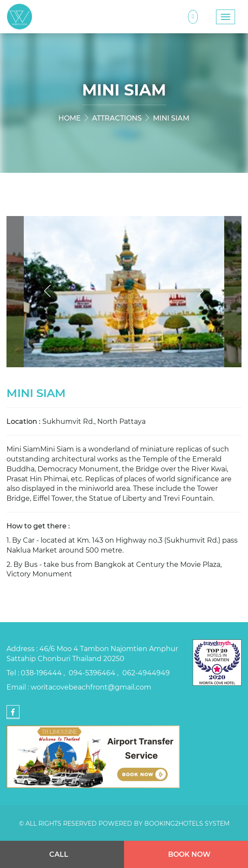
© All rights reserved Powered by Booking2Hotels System (124, 823)
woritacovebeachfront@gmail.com (91, 687)
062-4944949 (146, 672)
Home (70, 118)
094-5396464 (93, 672)
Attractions (117, 118)
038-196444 (42, 672)
